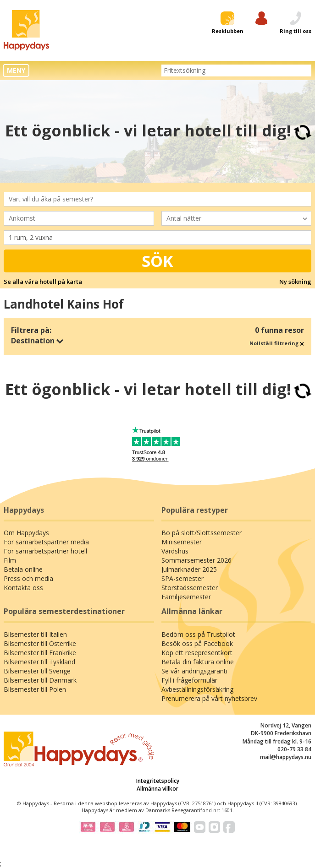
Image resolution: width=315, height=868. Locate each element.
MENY (16, 70)
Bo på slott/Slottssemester (202, 533)
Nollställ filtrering (277, 343)
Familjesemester (186, 597)
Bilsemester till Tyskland (39, 662)
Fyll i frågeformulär (189, 680)
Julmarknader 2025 (189, 569)
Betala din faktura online (198, 662)
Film (10, 560)
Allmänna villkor (157, 789)
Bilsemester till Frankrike (40, 653)
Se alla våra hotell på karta (43, 282)
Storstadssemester (190, 588)
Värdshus (175, 551)
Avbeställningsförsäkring (197, 689)
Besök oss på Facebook (197, 643)
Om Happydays (26, 533)
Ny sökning (295, 282)
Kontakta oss (23, 588)
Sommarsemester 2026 (196, 560)
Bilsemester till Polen (35, 689)
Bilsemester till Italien (35, 634)
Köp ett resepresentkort (197, 653)
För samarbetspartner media (46, 542)
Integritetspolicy (158, 781)
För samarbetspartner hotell (45, 551)
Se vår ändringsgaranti (194, 671)
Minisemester (182, 542)
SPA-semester (182, 578)
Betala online (23, 569)
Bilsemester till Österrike (40, 643)
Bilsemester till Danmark (40, 680)
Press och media (28, 578)
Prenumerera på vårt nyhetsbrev (209, 698)
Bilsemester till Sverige (37, 671)
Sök (157, 261)
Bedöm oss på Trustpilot (198, 634)
